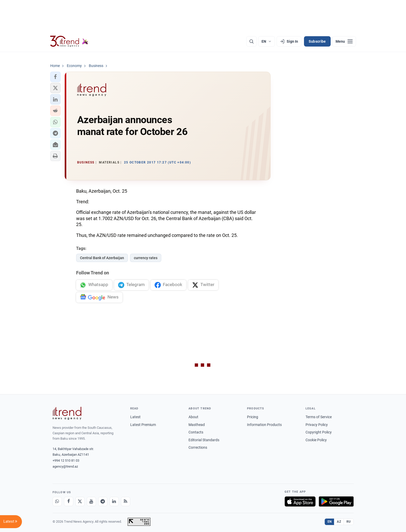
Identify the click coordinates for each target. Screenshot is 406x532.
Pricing (253, 417)
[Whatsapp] (57, 501)
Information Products (264, 425)
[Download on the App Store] (300, 501)
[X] (80, 501)
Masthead (197, 425)
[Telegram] (103, 501)
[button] (55, 77)
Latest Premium (143, 425)
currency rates (146, 258)
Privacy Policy (317, 425)
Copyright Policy (319, 432)
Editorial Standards (204, 440)
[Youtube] (91, 501)
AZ (339, 522)
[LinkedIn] (114, 501)
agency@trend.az (65, 466)
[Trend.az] (69, 41)
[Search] (251, 41)
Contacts (196, 432)
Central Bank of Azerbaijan (102, 258)
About (193, 417)
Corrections (198, 447)
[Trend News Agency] (67, 413)
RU (349, 522)
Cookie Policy (316, 440)
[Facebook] (69, 501)
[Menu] (344, 41)
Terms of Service (319, 417)
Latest (135, 417)
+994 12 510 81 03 (66, 460)
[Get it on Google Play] (336, 501)
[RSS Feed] (126, 501)
